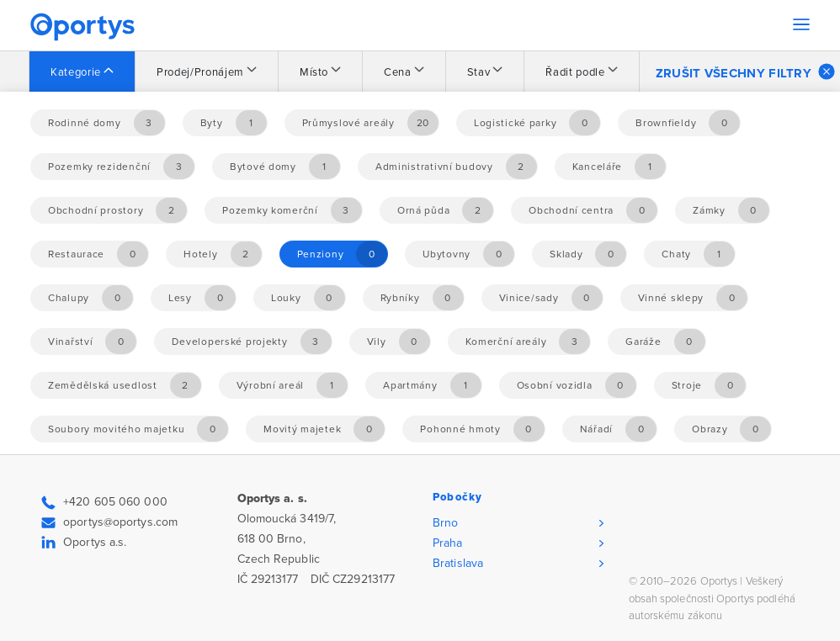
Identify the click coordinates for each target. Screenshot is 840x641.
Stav (479, 72)
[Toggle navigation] (801, 24)
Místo (314, 72)
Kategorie (76, 72)
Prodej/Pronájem (200, 72)
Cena (398, 72)
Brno (445, 523)
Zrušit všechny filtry (745, 72)
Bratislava (458, 563)
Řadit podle (575, 72)
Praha (448, 543)
